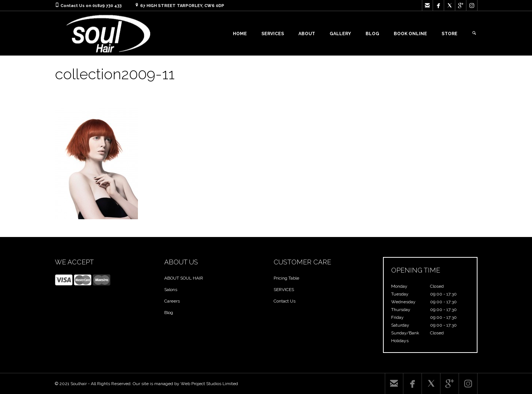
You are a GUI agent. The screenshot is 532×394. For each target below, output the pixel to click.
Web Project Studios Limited (209, 384)
